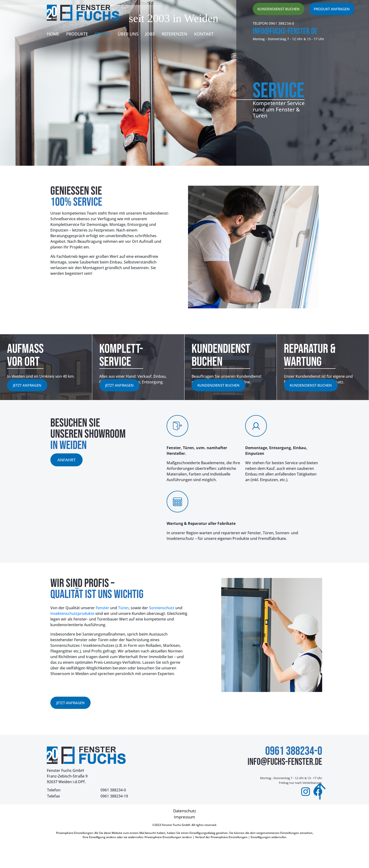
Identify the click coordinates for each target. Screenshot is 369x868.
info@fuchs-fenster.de (285, 31)
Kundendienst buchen (279, 9)
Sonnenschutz (162, 608)
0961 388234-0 (113, 790)
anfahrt (66, 460)
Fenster (102, 608)
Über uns (128, 34)
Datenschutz (185, 811)
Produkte (77, 34)
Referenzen (174, 34)
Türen (123, 608)
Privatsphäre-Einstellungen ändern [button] (168, 837)
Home (53, 34)
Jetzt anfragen (27, 385)
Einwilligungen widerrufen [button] (269, 837)
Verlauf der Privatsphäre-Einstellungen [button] (221, 837)
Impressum (184, 817)
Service (103, 34)
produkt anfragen (332, 9)
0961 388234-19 (114, 796)
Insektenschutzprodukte (72, 613)
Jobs (150, 34)
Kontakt (204, 34)
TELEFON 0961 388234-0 (273, 23)
